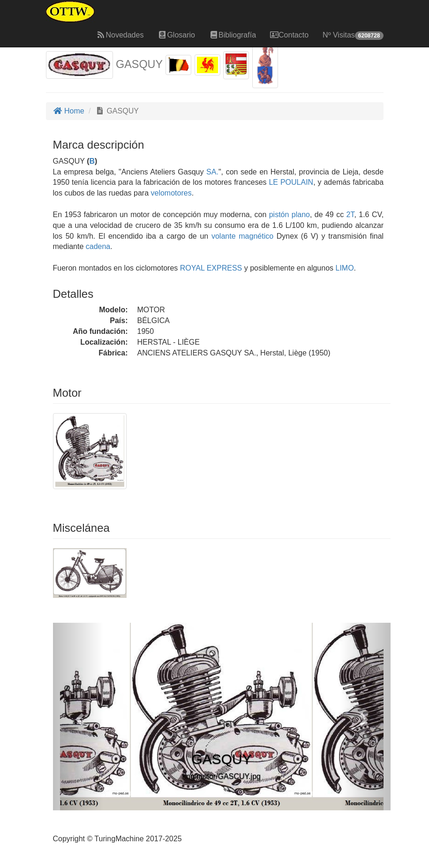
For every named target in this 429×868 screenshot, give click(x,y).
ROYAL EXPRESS (210, 268)
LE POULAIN (290, 182)
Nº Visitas (353, 35)
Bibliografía (233, 35)
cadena (98, 246)
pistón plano (290, 215)
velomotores (171, 193)
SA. (212, 172)
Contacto (289, 35)
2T (350, 215)
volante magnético (242, 236)
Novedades (120, 35)
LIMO (344, 268)
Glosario (176, 35)
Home (69, 111)
